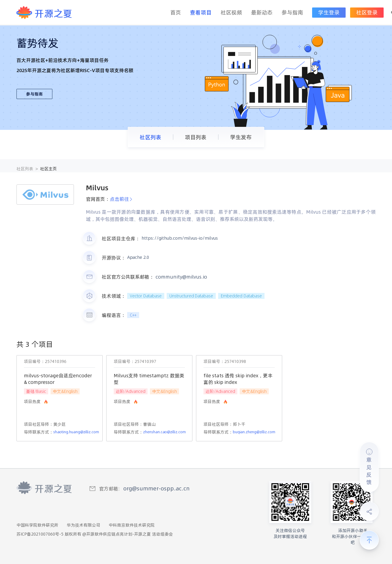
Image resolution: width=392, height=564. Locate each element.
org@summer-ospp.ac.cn (157, 488)
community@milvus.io (181, 277)
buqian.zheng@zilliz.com (254, 432)
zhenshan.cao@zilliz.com (164, 432)
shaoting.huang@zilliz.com (76, 432)
